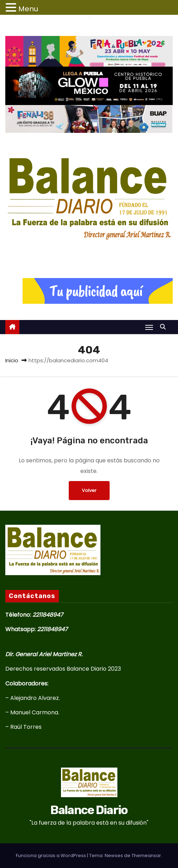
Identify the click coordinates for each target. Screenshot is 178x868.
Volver (89, 490)
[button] (165, 327)
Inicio (12, 360)
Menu (28, 9)
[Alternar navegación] (149, 327)
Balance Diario (89, 251)
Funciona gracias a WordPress (51, 855)
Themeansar (146, 855)
